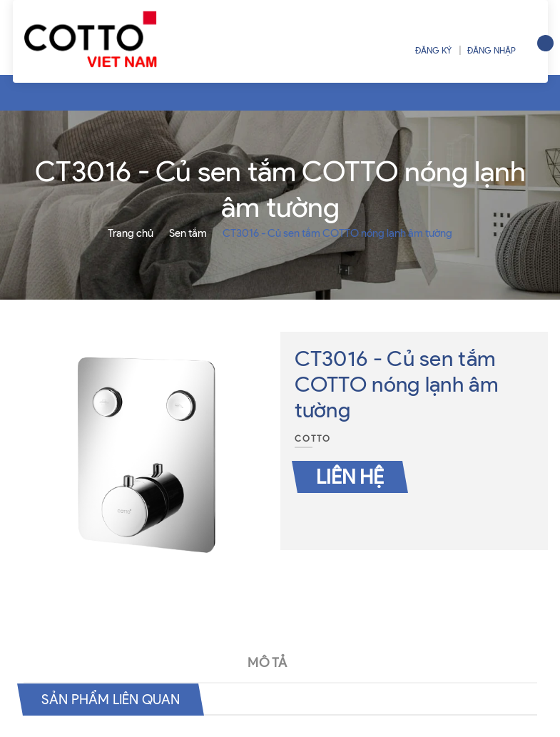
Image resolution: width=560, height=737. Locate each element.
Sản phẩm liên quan (114, 699)
